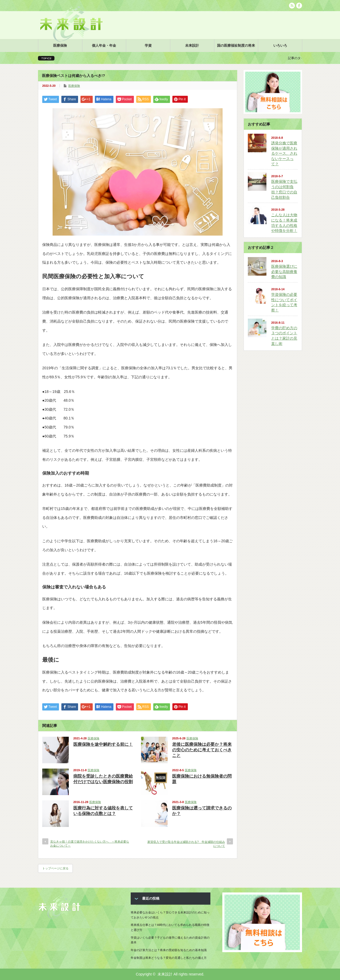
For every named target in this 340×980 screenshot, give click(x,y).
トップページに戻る (55, 868)
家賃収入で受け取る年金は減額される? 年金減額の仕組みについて (186, 844)
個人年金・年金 (104, 45)
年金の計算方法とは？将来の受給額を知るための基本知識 (169, 950)
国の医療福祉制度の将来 (236, 45)
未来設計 (192, 45)
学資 (148, 45)
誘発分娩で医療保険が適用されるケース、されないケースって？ (284, 153)
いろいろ (280, 45)
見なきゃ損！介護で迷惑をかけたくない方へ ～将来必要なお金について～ (90, 844)
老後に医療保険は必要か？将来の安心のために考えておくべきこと (202, 750)
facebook (299, 6)
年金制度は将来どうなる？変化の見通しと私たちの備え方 (169, 958)
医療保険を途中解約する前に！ (103, 744)
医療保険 (60, 45)
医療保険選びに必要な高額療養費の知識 (284, 272)
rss (292, 6)
